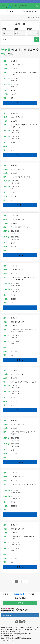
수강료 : (6, 94)
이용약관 (6, 594)
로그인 (10, 12)
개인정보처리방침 (19, 594)
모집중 (16, 29)
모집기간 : (7, 78)
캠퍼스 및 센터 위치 (20, 598)
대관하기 (20, 603)
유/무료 (4, 29)
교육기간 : (7, 84)
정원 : (5, 98)
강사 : (5, 90)
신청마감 (20, 103)
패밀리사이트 (20, 616)
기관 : (5, 61)
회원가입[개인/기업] (30, 12)
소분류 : (6, 69)
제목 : (5, 72)
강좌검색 (30, 29)
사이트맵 (32, 594)
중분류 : (6, 65)
